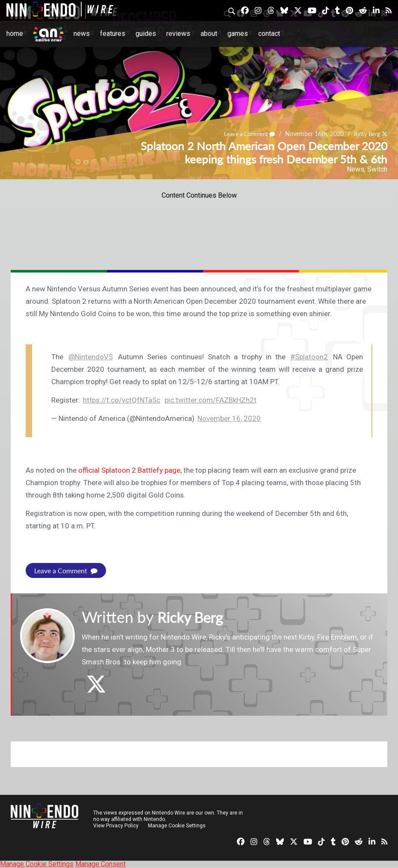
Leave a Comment (245, 134)
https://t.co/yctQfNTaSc (122, 400)
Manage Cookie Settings (177, 826)
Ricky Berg (366, 134)
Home (15, 34)
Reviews (178, 34)
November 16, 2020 (229, 418)
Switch (377, 169)
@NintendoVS (91, 357)
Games (238, 34)
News (82, 34)
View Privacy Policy (116, 826)
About (209, 34)
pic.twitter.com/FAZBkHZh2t (211, 400)
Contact (269, 34)
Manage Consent (100, 864)
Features (113, 34)
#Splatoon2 (309, 357)
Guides (146, 34)
